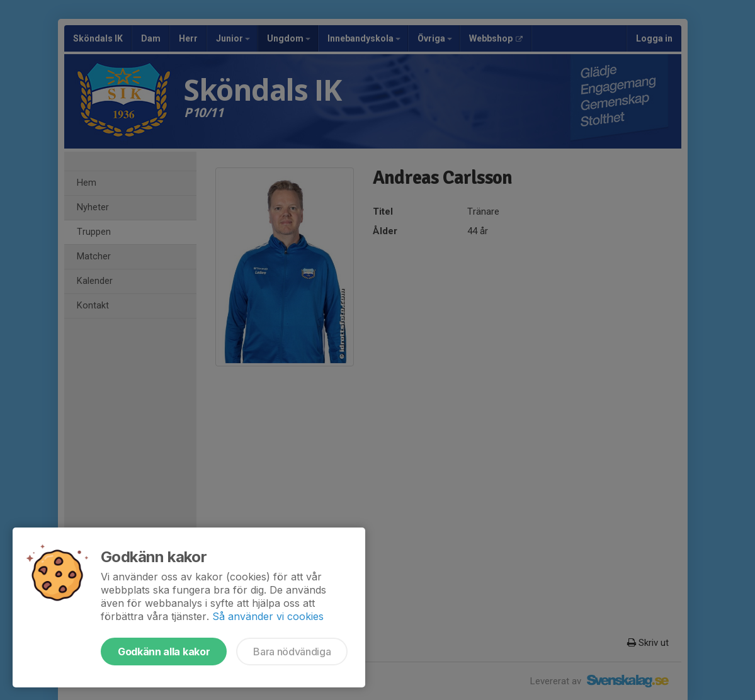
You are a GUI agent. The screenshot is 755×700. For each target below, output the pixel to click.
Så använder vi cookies (268, 616)
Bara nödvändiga (292, 652)
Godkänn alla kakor (164, 652)
